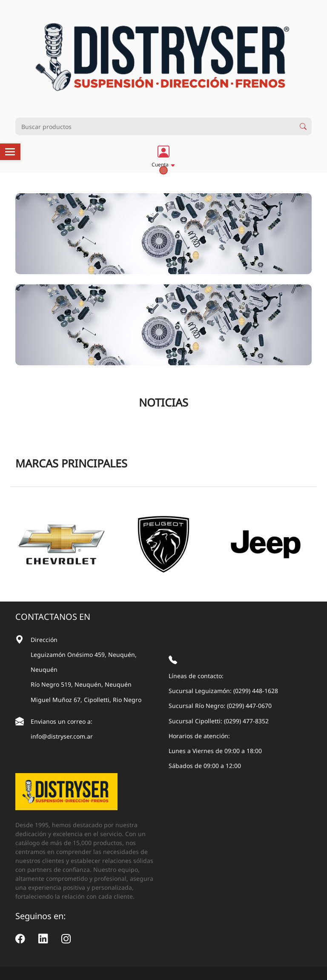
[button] (163, 156)
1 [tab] (163, 170)
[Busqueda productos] (155, 126)
